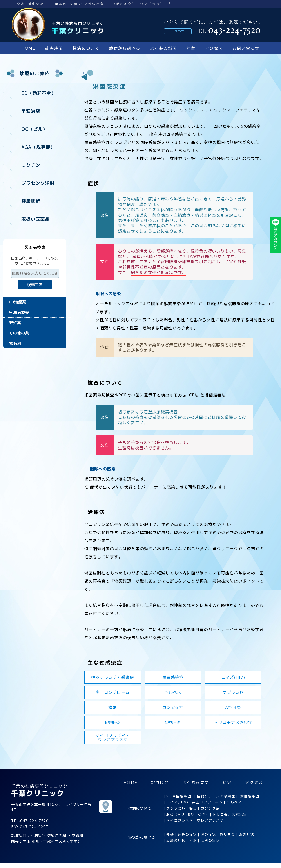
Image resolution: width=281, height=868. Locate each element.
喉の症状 (247, 834)
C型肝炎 (173, 722)
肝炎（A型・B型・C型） (188, 814)
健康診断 (31, 201)
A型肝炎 (233, 707)
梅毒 (113, 707)
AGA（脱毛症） (38, 147)
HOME (29, 48)
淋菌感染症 (173, 677)
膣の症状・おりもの (218, 834)
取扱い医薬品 (36, 219)
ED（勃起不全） (39, 93)
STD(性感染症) (180, 796)
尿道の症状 (187, 834)
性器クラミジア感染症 (113, 677)
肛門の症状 (210, 840)
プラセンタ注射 (38, 183)
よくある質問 (163, 48)
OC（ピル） (34, 129)
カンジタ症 (173, 707)
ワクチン (31, 165)
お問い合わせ (246, 48)
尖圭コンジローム (113, 692)
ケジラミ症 (233, 692)
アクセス (214, 48)
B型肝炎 (113, 722)
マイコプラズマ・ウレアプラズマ (195, 820)
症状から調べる (125, 48)
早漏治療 (31, 111)
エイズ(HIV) (233, 677)
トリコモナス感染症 (233, 722)
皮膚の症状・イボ (182, 840)
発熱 (170, 834)
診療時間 (54, 48)
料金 (191, 48)
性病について (86, 48)
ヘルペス (173, 692)
